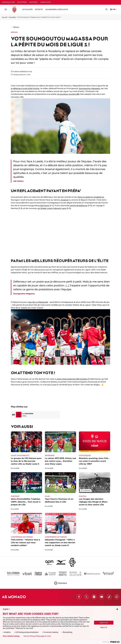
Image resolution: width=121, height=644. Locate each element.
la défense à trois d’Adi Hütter (25, 88)
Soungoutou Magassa (89, 88)
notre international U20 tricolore (72, 379)
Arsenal (65, 200)
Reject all (104, 627)
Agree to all (104, 623)
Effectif (39, 9)
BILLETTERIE (22, 2)
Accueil (4, 17)
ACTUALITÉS (27, 9)
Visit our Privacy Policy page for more (37, 636)
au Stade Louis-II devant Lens (52, 208)
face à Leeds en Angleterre (91, 197)
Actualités (12, 17)
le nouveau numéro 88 (68, 94)
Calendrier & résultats (57, 9)
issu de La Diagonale (38, 302)
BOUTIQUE (33, 2)
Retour (15, 27)
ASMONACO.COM (8, 2)
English (7, 609)
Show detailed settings (11, 636)
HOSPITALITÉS (45, 2)
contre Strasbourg (78, 206)
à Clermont (44, 206)
